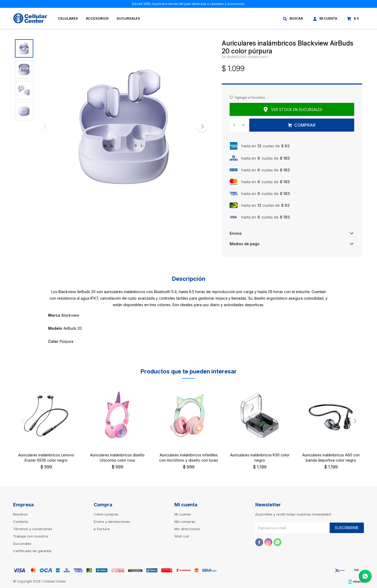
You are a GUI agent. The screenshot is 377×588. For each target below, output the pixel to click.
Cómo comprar (106, 514)
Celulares (68, 18)
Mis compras (185, 522)
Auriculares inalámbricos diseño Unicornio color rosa (117, 458)
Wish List (182, 536)
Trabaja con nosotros (31, 536)
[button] (202, 126)
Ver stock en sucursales (297, 110)
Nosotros (20, 514)
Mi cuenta (182, 514)
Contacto (21, 522)
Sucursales (128, 18)
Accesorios (97, 18)
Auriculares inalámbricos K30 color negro (260, 458)
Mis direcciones (187, 529)
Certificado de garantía (32, 551)
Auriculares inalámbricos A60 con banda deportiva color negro (331, 458)
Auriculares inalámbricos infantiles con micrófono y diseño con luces (189, 458)
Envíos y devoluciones (112, 522)
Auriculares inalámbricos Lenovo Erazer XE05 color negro (46, 458)
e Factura (102, 529)
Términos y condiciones (33, 529)
